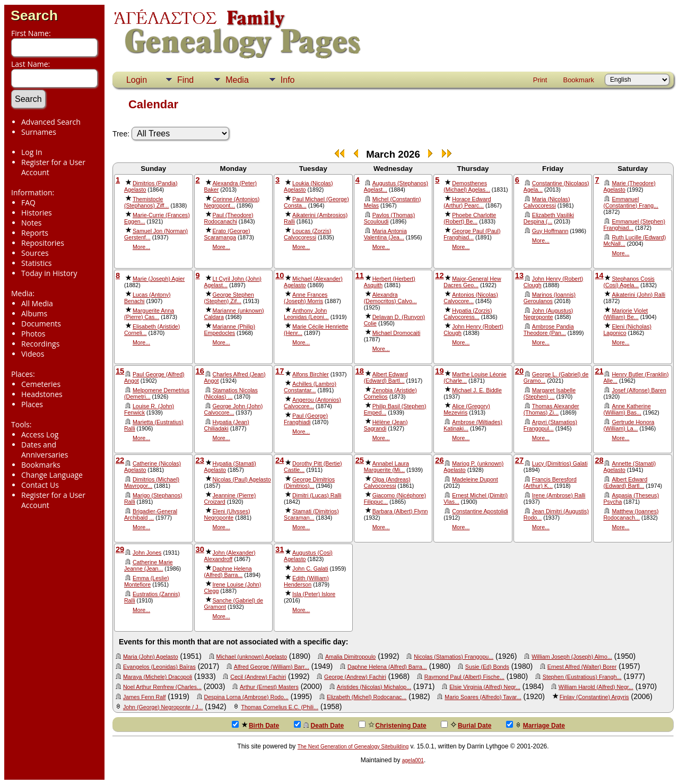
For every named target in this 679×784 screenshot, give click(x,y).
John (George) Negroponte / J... (163, 707)
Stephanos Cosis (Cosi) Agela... (629, 282)
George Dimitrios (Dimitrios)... (309, 483)
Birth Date (255, 725)
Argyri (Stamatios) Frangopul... (550, 425)
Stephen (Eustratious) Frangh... (582, 677)
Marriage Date (536, 725)
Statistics (37, 263)
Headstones (42, 394)
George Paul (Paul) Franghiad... (472, 234)
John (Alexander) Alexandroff (230, 556)
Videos (33, 354)
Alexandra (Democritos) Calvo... (390, 298)
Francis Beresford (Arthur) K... (550, 483)
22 (120, 460)
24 (280, 460)
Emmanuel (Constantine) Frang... (631, 202)
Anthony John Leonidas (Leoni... (306, 314)
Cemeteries (41, 384)
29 (120, 549)
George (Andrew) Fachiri (355, 677)
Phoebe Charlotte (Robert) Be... (470, 218)
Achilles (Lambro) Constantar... (310, 387)
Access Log (40, 434)
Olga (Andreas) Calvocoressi (387, 483)
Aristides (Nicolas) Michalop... (374, 687)
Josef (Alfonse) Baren (639, 390)
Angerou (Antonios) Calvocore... (312, 403)
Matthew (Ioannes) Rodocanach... (631, 514)
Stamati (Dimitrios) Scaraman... (311, 514)
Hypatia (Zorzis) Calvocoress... (468, 314)
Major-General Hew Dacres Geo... (472, 282)
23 (200, 460)
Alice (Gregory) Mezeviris (467, 409)
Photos (33, 334)
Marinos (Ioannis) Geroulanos (550, 298)
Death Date (319, 725)
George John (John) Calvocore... (234, 409)
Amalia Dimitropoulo (350, 657)
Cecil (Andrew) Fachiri (258, 677)
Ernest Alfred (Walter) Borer (582, 667)
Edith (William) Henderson (306, 581)
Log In (32, 152)
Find (185, 80)
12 (439, 275)
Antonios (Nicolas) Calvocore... (471, 298)
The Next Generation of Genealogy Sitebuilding (353, 747)
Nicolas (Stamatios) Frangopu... (454, 657)
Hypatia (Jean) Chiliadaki (227, 425)
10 (280, 275)
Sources (35, 253)
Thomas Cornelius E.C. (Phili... (280, 707)
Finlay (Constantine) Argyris (594, 697)
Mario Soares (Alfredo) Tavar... (483, 697)
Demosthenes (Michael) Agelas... (467, 186)
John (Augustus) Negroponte (549, 314)
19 (439, 371)
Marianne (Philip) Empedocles (230, 330)
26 (439, 460)
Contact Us (40, 485)
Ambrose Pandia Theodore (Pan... (549, 330)
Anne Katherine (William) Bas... (627, 409)
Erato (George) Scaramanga (227, 234)
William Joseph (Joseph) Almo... (572, 657)
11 (360, 275)
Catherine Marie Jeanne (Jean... (149, 565)
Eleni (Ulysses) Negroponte (227, 514)
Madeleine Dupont (475, 479)
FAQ (28, 203)
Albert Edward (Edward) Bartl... (386, 377)
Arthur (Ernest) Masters (269, 687)
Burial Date (466, 725)
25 (360, 460)
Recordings (40, 344)
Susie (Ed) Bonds (487, 667)
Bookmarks (41, 465)
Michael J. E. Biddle (477, 390)
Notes (32, 223)
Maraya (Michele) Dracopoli (158, 677)
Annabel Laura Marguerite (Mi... (386, 467)
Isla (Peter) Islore (314, 594)
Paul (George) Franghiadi (306, 419)
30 (200, 549)
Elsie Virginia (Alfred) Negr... (485, 687)
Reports (35, 233)
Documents (41, 324)
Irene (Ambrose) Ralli (559, 495)
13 (519, 275)
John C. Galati (310, 568)
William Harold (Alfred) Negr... (596, 687)
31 (280, 549)
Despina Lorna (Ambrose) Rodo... (246, 697)
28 (599, 460)
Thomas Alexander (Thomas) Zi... (551, 409)
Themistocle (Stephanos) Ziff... (147, 202)
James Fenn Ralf (145, 697)
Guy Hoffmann (550, 231)
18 (360, 371)
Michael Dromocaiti (397, 333)
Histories (37, 213)
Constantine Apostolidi (480, 511)
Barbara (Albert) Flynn (400, 511)
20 (519, 371)
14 (599, 275)
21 (599, 371)
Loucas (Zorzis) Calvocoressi (307, 234)
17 (280, 371)
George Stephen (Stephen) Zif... (229, 298)
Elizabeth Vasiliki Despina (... (549, 218)
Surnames (39, 132)
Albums (34, 313)
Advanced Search (51, 122)
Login (137, 80)
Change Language (52, 475)
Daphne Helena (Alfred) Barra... (228, 572)
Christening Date (393, 725)
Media (237, 80)
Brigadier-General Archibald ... (151, 514)
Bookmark (578, 80)
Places (32, 404)
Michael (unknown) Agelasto (252, 657)
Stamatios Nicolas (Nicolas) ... (231, 393)
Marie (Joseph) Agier (159, 279)
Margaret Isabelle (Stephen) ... (550, 393)
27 (519, 460)
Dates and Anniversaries (45, 450)
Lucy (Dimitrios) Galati (560, 463)
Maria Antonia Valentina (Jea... (385, 234)
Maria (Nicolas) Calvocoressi (547, 202)
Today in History (49, 273)
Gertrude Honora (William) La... (629, 425)
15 (120, 371)
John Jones (147, 553)
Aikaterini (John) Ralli (638, 295)
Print (540, 80)
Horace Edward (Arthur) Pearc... (467, 202)
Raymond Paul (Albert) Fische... (464, 677)
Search (34, 15)
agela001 (413, 760)
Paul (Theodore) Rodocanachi (229, 218)
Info (288, 80)
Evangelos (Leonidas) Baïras (159, 667)
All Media (37, 303)
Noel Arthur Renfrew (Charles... (162, 687)
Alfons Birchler (311, 374)
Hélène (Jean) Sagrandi (386, 425)
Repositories (43, 243)
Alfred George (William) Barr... (272, 667)
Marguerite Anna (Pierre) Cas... (149, 314)
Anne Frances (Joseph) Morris (306, 298)
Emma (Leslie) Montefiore (147, 581)
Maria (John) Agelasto (151, 657)
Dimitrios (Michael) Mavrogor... (152, 483)
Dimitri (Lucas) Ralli (317, 495)
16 (200, 371)
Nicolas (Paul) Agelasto (242, 479)
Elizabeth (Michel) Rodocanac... (367, 697)
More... (141, 247)
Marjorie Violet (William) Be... (625, 314)
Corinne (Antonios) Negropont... (232, 202)
